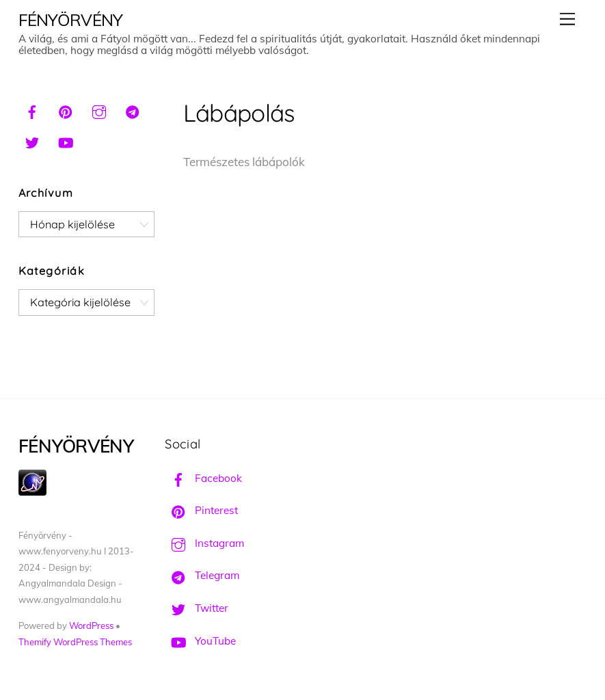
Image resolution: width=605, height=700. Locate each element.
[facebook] (32, 110)
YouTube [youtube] (200, 641)
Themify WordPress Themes (75, 642)
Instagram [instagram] (204, 543)
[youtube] (66, 141)
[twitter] (32, 141)
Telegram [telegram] (202, 575)
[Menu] (567, 19)
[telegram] (133, 110)
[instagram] (99, 110)
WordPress (91, 625)
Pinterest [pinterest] (201, 510)
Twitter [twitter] (197, 608)
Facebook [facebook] (203, 478)
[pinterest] (66, 110)
